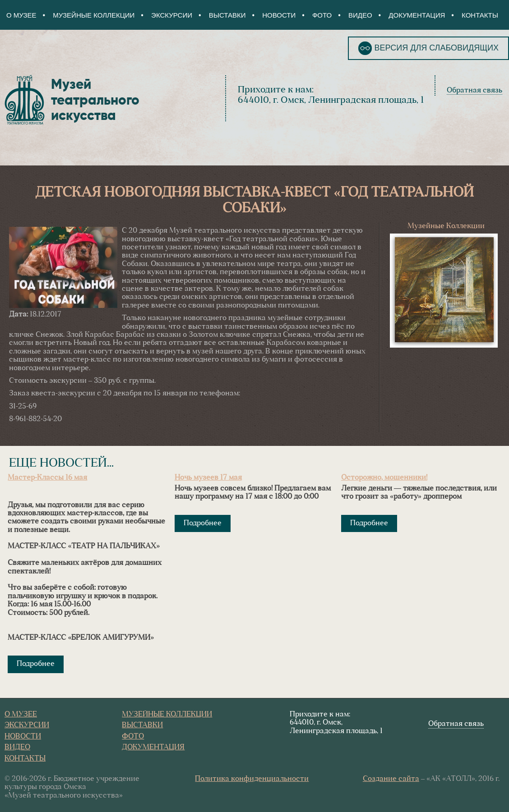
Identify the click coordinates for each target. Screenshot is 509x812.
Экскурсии (172, 15)
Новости (279, 15)
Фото (322, 15)
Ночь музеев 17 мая (208, 478)
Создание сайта (391, 779)
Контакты (480, 15)
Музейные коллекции (94, 15)
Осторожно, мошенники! (384, 478)
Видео (360, 15)
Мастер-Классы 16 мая (47, 478)
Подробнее (36, 664)
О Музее (21, 15)
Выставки (227, 15)
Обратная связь (474, 91)
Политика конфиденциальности (252, 779)
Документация (417, 15)
